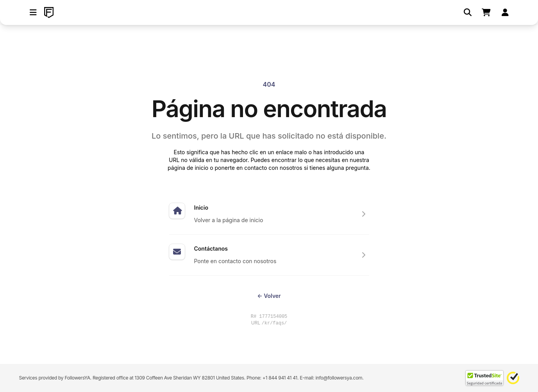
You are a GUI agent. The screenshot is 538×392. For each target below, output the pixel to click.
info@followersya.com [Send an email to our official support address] (339, 378)
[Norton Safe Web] (513, 378)
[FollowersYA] (49, 12)
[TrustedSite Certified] (484, 378)
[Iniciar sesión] (505, 12)
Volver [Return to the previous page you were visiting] (269, 296)
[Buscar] (468, 12)
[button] (33, 12)
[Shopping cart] (486, 12)
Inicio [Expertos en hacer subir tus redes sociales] (201, 208)
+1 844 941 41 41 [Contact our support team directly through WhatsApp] (280, 378)
